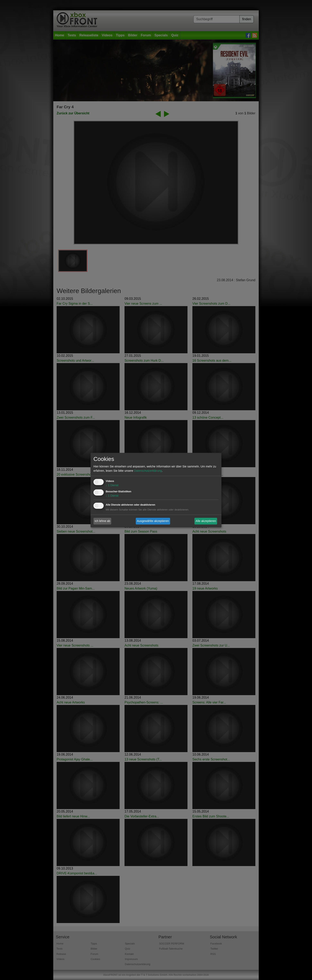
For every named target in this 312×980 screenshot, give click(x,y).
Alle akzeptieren (206, 521)
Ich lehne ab (102, 521)
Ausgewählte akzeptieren (153, 521)
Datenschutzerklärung (148, 471)
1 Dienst (112, 485)
